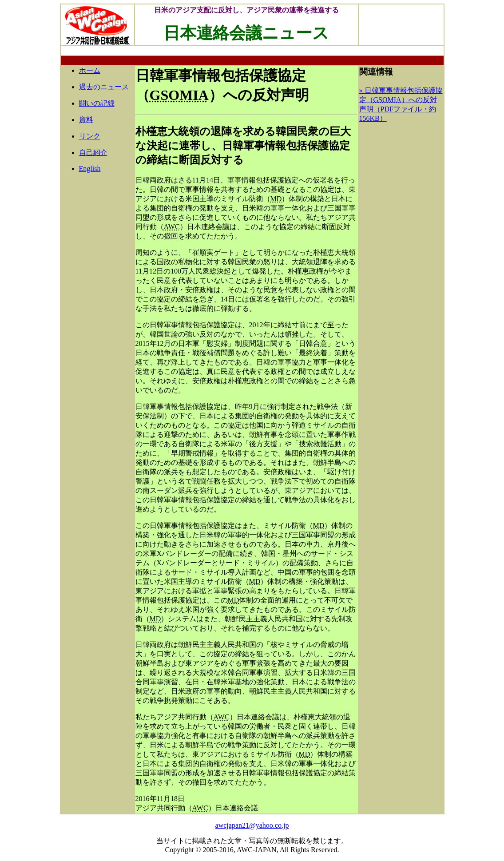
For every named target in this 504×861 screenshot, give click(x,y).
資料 (86, 120)
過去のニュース (104, 87)
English (90, 169)
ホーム (90, 70)
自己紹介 (93, 153)
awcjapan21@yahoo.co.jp (252, 825)
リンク (90, 136)
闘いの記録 (97, 103)
